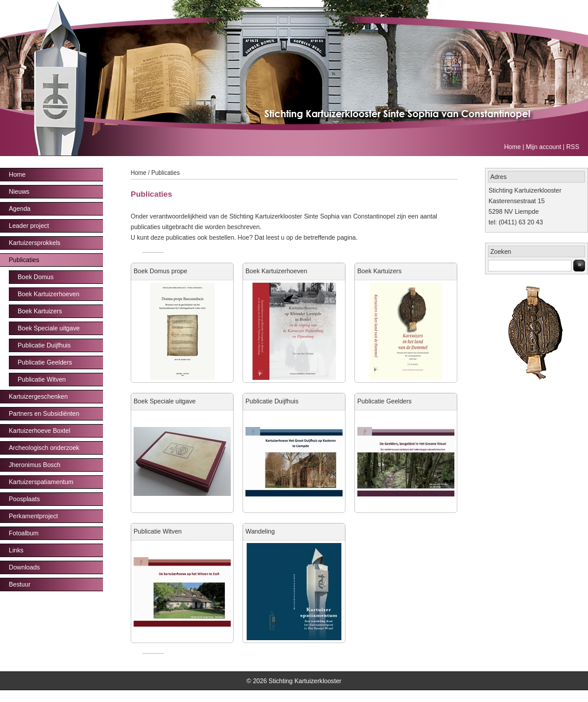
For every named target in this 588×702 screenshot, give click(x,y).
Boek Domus (36, 277)
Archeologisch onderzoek (44, 448)
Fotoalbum (24, 533)
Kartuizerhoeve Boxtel (39, 431)
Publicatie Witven (42, 379)
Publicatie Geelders (45, 362)
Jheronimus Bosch (35, 465)
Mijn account (544, 147)
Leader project (29, 226)
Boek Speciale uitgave (49, 328)
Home (512, 147)
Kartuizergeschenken (38, 396)
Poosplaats (24, 499)
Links (16, 550)
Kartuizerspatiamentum (41, 482)
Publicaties (24, 260)
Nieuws (19, 191)
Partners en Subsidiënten (44, 413)
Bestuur (20, 584)
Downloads (24, 567)
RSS (573, 147)
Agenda (20, 208)
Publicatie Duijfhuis (44, 345)
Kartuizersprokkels (35, 243)
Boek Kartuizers (40, 311)
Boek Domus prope (160, 271)
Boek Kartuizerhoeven (49, 294)
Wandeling (260, 531)
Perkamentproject (34, 516)
